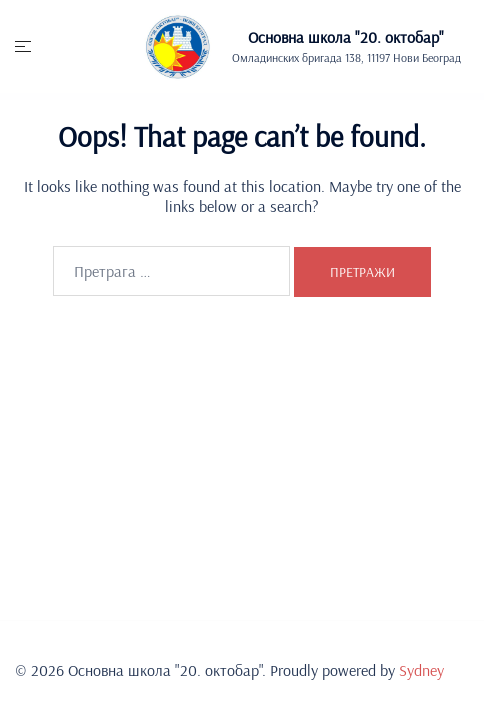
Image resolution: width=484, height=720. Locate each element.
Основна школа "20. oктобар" (346, 37)
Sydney (421, 670)
